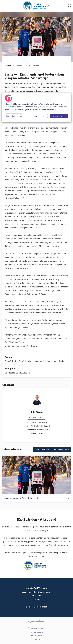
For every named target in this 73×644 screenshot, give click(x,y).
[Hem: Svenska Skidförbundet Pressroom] (36, 6)
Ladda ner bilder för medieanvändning (52, 449)
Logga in (37, 639)
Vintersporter (34, 361)
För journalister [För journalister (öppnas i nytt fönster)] (37, 632)
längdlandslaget (23, 373)
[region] (37, 107)
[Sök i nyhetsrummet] (70, 6)
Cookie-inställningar (14, 116)
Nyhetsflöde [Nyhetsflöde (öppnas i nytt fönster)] (36, 636)
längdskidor (10, 373)
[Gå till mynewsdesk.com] (36, 621)
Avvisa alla (40, 116)
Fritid (16, 361)
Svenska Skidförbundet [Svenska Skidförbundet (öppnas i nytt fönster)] (37, 607)
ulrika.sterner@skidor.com (36, 430)
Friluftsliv (23, 361)
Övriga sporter (47, 361)
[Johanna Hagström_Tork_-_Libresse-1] (36, 475)
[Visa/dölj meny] (4, 6)
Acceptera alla (59, 116)
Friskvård (9, 361)
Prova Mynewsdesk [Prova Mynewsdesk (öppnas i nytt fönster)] (37, 628)
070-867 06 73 (36, 433)
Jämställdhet (59, 361)
